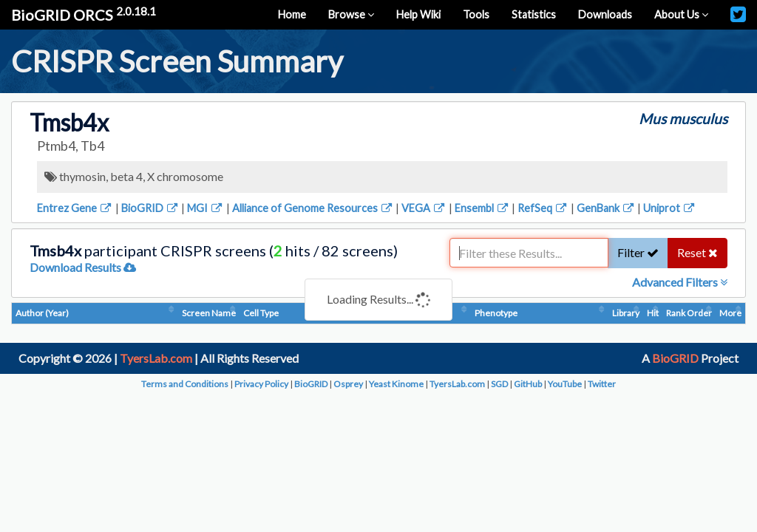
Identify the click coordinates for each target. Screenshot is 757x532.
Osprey (348, 384)
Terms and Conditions (185, 384)
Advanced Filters (680, 282)
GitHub (528, 384)
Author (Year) (42, 313)
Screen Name (209, 313)
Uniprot (670, 208)
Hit (653, 313)
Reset (697, 252)
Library (626, 313)
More (730, 313)
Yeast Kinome (396, 384)
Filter (638, 252)
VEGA (424, 208)
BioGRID (150, 208)
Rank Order (689, 313)
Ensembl (482, 208)
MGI (206, 208)
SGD (499, 384)
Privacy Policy (261, 384)
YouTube (565, 384)
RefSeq (543, 208)
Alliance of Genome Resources (313, 208)
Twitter (602, 384)
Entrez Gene (75, 208)
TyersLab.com (156, 358)
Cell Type (261, 313)
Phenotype (496, 313)
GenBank (606, 208)
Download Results (83, 267)
